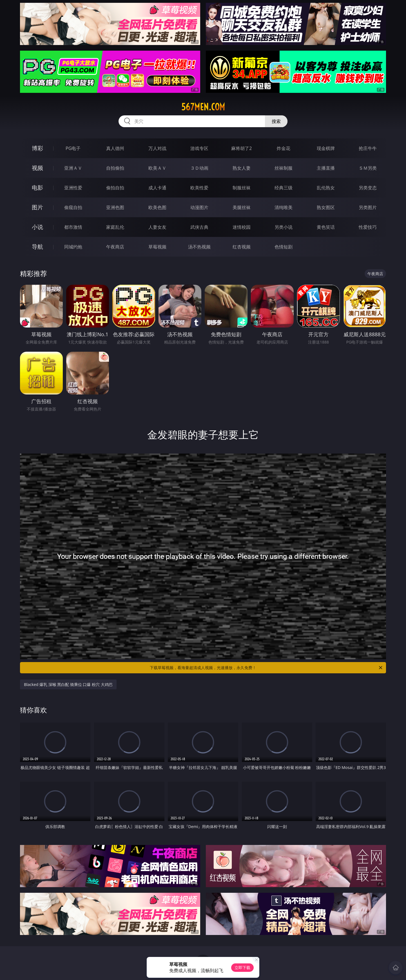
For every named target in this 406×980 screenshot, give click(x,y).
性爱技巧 (368, 227)
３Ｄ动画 (199, 168)
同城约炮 (73, 247)
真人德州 (115, 148)
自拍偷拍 (115, 168)
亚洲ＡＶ (73, 168)
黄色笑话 (326, 227)
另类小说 (284, 227)
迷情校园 (242, 227)
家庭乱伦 (115, 227)
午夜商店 (115, 247)
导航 (37, 247)
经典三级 (284, 188)
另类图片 (368, 207)
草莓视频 (157, 247)
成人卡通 (157, 188)
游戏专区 (199, 148)
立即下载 (242, 967)
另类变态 (368, 188)
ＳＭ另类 (368, 168)
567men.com (203, 107)
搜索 (276, 121)
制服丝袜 (242, 188)
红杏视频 (242, 247)
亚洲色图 (115, 207)
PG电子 (73, 148)
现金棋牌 (326, 148)
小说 (37, 227)
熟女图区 (326, 207)
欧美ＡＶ (157, 168)
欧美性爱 (199, 188)
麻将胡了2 (241, 148)
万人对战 (157, 148)
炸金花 (284, 148)
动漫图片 (199, 207)
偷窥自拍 (73, 207)
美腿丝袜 (242, 207)
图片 (37, 207)
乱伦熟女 (326, 188)
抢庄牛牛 (368, 148)
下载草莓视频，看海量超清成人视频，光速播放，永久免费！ (266, 668)
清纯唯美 (284, 207)
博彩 (37, 148)
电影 (37, 188)
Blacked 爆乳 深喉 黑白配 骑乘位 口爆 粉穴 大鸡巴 (68, 684)
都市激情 (73, 227)
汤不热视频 (199, 247)
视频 (37, 168)
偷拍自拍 (115, 188)
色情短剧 (284, 247)
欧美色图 (157, 207)
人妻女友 (157, 227)
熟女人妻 (242, 168)
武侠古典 (199, 227)
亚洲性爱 (73, 188)
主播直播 (326, 168)
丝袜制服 (284, 168)
